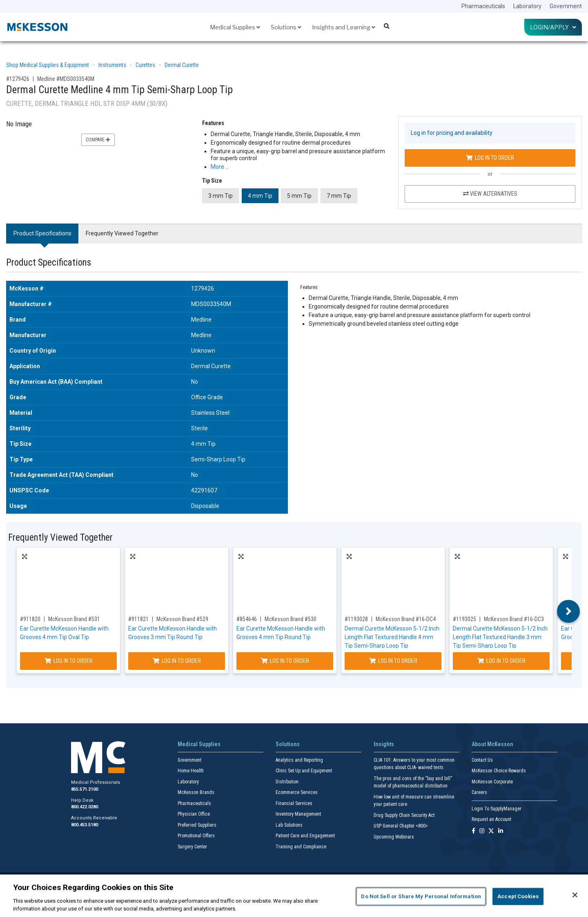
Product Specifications (42, 233)
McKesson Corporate (492, 782)
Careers (479, 792)
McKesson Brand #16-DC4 (406, 619)
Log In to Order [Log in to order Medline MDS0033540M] (490, 158)
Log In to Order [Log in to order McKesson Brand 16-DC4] (393, 661)
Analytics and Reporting (299, 760)
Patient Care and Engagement (305, 836)
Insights (384, 744)
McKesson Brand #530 (291, 619)
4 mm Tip (260, 196)
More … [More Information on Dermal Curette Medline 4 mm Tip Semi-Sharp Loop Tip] (220, 167)
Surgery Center (192, 847)
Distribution (287, 782)
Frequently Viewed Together (122, 233)
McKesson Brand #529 (182, 619)
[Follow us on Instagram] (482, 831)
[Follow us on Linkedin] (501, 831)
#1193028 (356, 619)
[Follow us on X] (491, 831)
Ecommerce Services (297, 792)
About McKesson (492, 744)
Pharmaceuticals (483, 6)
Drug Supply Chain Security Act (404, 815)
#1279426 (18, 79)
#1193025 (464, 619)
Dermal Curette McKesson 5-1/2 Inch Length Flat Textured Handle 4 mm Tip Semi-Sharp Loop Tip (392, 637)
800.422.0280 (85, 807)
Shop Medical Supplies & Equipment (48, 65)
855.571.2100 (85, 789)
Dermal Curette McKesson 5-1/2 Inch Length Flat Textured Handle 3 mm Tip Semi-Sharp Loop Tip (500, 637)
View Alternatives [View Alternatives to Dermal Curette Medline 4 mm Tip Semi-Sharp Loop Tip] (490, 194)
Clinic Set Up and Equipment (304, 771)
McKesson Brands (196, 792)
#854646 (247, 619)
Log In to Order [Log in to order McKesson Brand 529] (177, 661)
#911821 (138, 619)
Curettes (145, 65)
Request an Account (491, 819)
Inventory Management (298, 814)
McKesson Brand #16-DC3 (514, 619)
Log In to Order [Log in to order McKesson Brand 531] (69, 661)
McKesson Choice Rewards (499, 771)
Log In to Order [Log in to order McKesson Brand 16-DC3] (501, 661)
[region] (294, 896)
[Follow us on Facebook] (473, 831)
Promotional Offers (196, 836)
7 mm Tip (339, 196)
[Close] (575, 895)
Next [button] (569, 611)
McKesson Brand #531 (74, 619)
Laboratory (527, 6)
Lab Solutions (289, 825)
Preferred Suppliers (197, 825)
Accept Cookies (518, 896)
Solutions (286, 27)
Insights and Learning (344, 27)
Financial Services (294, 803)
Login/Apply (553, 27)
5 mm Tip (299, 196)
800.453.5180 (85, 825)
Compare (98, 140)
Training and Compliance (301, 847)
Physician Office (194, 814)
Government (566, 6)
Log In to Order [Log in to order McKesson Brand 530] (285, 661)
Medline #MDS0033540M (66, 79)
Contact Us (482, 760)
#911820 (30, 619)
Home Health (191, 771)
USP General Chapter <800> (401, 826)
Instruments (112, 65)
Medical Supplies (235, 27)
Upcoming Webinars (394, 837)
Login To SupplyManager (497, 809)
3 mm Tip (220, 196)
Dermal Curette (182, 65)
